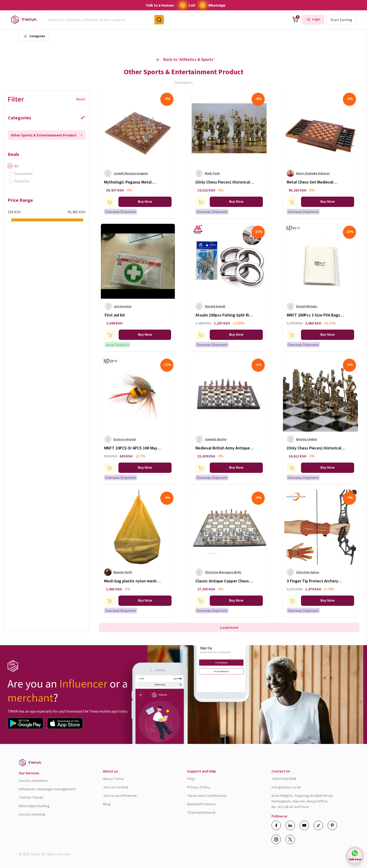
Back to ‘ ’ (185, 60)
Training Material (201, 812)
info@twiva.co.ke (286, 787)
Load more (229, 627)
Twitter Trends (31, 797)
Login (316, 19)
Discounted (20, 173)
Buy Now (145, 201)
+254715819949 (284, 779)
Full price (18, 181)
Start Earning (341, 20)
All (13, 166)
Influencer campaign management (47, 789)
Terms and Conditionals (207, 795)
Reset (81, 99)
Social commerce (33, 780)
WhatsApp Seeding (34, 806)
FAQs (191, 779)
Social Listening (32, 814)
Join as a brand (116, 787)
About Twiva (114, 779)
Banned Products (201, 804)
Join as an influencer (120, 795)
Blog (107, 804)
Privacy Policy (199, 787)
